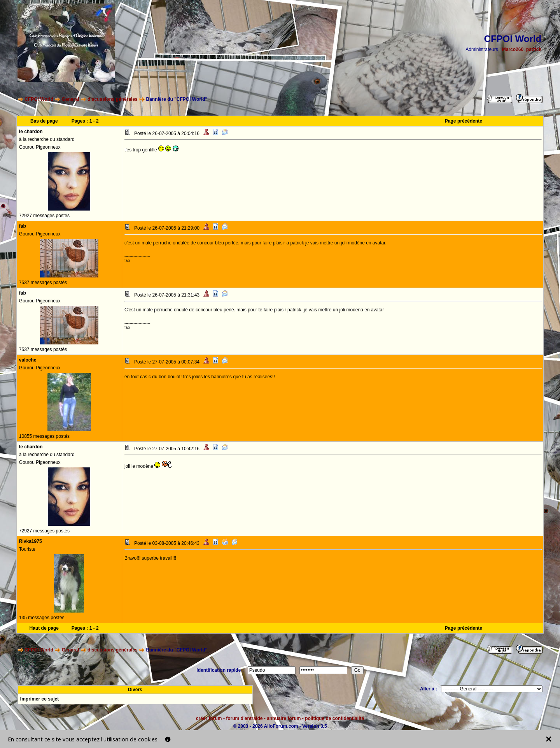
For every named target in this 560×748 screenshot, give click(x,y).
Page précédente (464, 121)
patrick (534, 49)
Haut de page (44, 628)
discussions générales (113, 99)
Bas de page (44, 121)
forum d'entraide (244, 718)
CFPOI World (39, 99)
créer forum (209, 718)
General (71, 99)
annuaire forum (284, 718)
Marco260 (513, 49)
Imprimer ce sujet (39, 699)
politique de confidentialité (334, 718)
